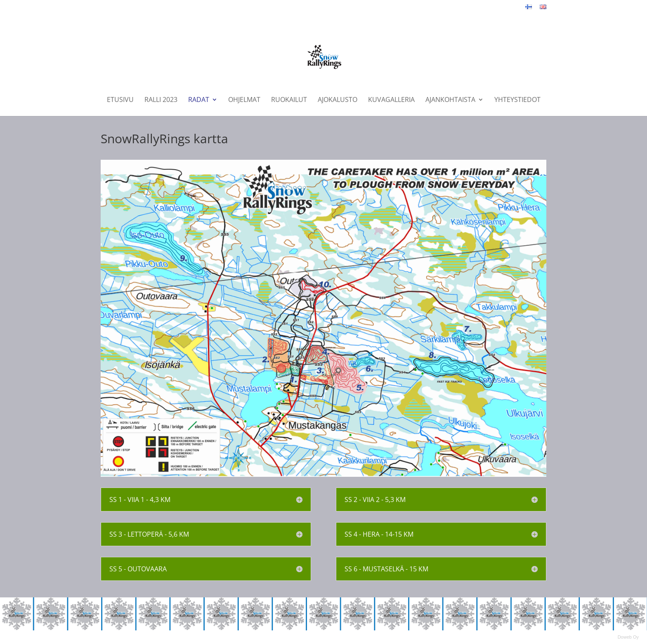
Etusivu (120, 100)
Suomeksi (529, 11)
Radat (199, 100)
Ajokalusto (338, 100)
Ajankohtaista (450, 100)
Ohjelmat (244, 100)
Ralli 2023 (161, 100)
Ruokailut (289, 100)
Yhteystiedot (517, 100)
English (543, 11)
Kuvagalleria (391, 100)
